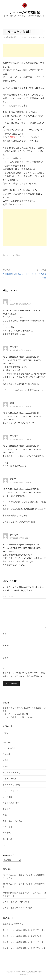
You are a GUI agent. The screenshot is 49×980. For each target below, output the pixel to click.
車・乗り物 (8, 839)
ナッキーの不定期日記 (25, 13)
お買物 (6, 760)
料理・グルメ (8, 827)
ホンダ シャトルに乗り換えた (16, 930)
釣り (5, 845)
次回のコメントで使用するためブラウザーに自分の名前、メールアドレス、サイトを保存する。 (24, 675)
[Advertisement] (24, 50)
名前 (5, 634)
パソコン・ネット (10, 791)
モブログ (7, 809)
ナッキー (24, 37)
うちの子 (7, 754)
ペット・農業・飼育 (11, 803)
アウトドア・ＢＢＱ (11, 772)
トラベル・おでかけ (11, 785)
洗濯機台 (7, 924)
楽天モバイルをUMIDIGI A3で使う (18, 908)
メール (6, 646)
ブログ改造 (8, 797)
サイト (6, 658)
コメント (8, 597)
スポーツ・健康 (13, 255)
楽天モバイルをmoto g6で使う (16, 902)
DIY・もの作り (9, 748)
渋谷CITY (7, 833)
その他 (6, 766)
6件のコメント (38, 37)
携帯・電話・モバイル (12, 821)
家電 (5, 815)
